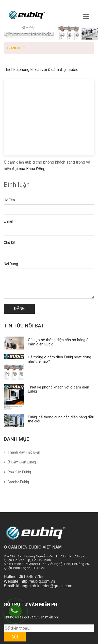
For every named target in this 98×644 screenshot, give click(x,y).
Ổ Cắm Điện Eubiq (22, 462)
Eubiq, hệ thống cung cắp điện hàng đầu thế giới (61, 419)
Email (8, 221)
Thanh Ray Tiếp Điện (24, 452)
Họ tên (9, 200)
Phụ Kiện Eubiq (19, 472)
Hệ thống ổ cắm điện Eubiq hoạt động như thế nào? (60, 359)
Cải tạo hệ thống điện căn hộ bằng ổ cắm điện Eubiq (58, 342)
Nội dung (11, 264)
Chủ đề (9, 243)
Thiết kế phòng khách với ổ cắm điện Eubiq (59, 389)
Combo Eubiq (18, 482)
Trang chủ (15, 48)
